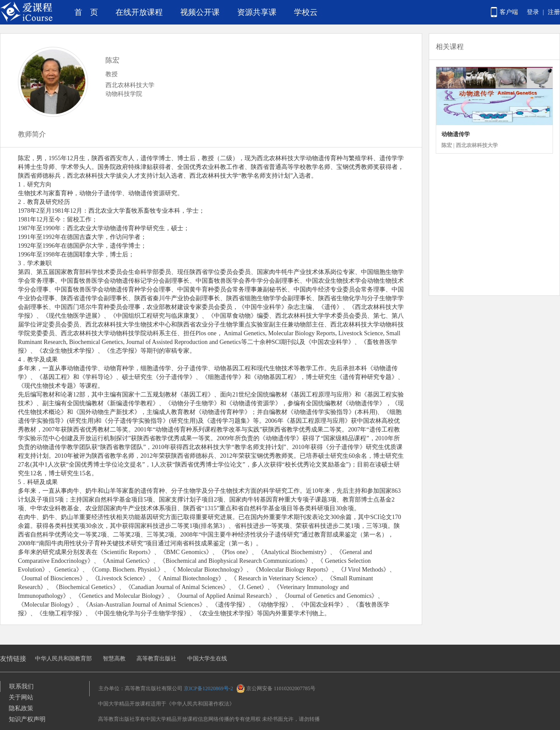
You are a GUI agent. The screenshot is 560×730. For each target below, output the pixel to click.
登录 (533, 12)
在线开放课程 (139, 12)
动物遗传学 (456, 134)
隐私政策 (21, 708)
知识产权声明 (27, 719)
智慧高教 (114, 658)
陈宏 (112, 60)
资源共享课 (257, 12)
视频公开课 (200, 12)
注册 (554, 12)
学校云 (306, 12)
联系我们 (21, 686)
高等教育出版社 (156, 658)
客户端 (509, 12)
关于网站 (21, 697)
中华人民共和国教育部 (63, 658)
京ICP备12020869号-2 (208, 688)
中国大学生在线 (207, 658)
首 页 (86, 12)
